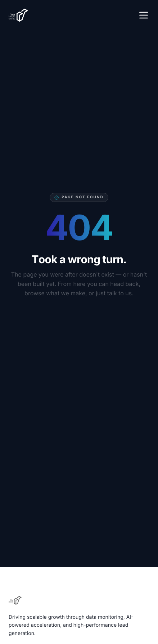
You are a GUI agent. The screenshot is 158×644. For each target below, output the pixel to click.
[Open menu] (144, 15)
